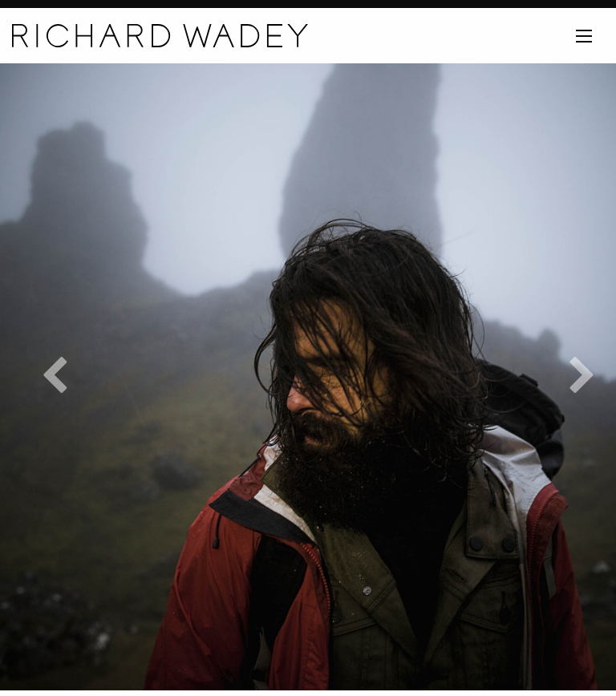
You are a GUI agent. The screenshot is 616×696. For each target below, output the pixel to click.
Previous (44, 377)
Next (572, 377)
